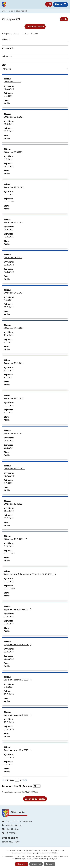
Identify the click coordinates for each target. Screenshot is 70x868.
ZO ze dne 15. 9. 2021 (14, 434)
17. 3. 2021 (9, 307)
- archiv (35, 799)
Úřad (11, 11)
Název (6, 40)
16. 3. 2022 (9, 89)
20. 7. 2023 (9, 659)
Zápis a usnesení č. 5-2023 (18, 715)
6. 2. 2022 (8, 413)
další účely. (54, 853)
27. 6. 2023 (9, 652)
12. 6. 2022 (9, 272)
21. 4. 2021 (9, 335)
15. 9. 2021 (9, 441)
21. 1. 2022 (9, 406)
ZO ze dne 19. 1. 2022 (14, 398)
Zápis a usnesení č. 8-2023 (18, 645)
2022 (26, 34)
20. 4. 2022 (9, 511)
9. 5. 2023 (8, 687)
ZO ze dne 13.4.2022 (13, 504)
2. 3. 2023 (8, 765)
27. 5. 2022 (9, 265)
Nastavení (49, 864)
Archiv (7, 103)
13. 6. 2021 (9, 237)
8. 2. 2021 (8, 378)
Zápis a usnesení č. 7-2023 (18, 680)
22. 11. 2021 (9, 202)
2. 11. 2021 (9, 195)
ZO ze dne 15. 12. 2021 (14, 469)
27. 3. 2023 (9, 722)
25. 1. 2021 (9, 370)
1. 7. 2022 (8, 159)
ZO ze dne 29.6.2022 (13, 152)
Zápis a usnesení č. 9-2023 (18, 610)
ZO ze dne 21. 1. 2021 (14, 363)
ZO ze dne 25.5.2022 (13, 258)
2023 (36, 34)
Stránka (10, 780)
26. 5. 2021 (9, 230)
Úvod (4, 11)
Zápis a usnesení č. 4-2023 (18, 750)
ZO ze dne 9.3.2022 (13, 82)
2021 (17, 34)
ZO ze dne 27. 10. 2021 (14, 187)
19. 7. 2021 (9, 131)
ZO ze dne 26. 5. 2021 (14, 223)
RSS (64, 19)
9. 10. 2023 (9, 624)
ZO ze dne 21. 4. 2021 (14, 328)
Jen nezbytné (36, 864)
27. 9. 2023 (9, 617)
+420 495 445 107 (14, 825)
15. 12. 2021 (9, 476)
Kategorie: (7, 34)
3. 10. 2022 (9, 546)
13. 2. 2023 (9, 757)
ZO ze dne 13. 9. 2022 (15, 539)
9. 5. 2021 (8, 342)
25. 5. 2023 (9, 694)
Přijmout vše (21, 864)
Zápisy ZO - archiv (35, 27)
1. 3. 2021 (8, 300)
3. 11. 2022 (9, 582)
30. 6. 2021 (9, 124)
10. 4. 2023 (9, 729)
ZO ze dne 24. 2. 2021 (14, 293)
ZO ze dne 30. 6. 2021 (14, 117)
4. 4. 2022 (8, 96)
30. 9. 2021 (9, 448)
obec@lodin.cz (13, 829)
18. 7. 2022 (9, 167)
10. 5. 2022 (9, 518)
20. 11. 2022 (9, 554)
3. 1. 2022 (8, 483)
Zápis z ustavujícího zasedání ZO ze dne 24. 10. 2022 (30, 574)
